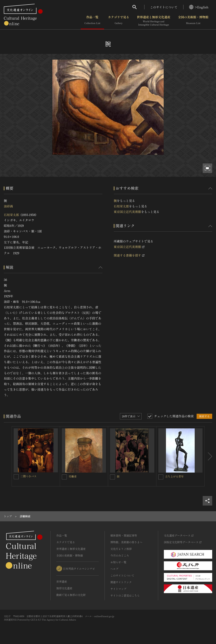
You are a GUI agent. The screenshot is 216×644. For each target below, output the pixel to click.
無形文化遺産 (64, 588)
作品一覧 (92, 21)
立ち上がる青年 (175, 476)
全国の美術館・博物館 (193, 21)
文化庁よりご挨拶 (121, 549)
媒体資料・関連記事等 (124, 535)
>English (199, 7)
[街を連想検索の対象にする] (112, 477)
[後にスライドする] (208, 456)
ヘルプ (114, 569)
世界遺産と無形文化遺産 (154, 21)
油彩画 (8, 206)
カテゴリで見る (119, 21)
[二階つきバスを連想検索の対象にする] (16, 477)
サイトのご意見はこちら (125, 595)
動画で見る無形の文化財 (71, 595)
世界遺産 (62, 582)
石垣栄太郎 (11, 215)
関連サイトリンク (121, 582)
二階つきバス (29, 476)
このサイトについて (164, 7)
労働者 (73, 476)
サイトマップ (118, 589)
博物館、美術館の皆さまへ (126, 542)
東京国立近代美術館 (128, 212)
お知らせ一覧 (118, 562)
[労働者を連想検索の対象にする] (64, 477)
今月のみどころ (120, 555)
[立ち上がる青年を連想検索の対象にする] (161, 477)
